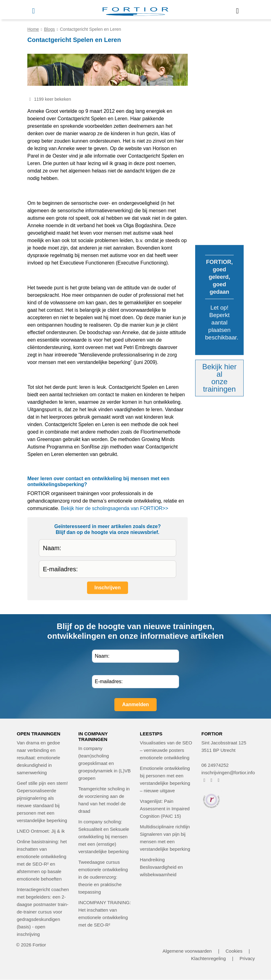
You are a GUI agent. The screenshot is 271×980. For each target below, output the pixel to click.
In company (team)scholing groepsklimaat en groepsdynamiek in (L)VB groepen (104, 763)
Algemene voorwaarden (187, 951)
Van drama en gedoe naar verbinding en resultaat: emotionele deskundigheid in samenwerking (38, 758)
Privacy (247, 958)
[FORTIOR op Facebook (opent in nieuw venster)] (204, 780)
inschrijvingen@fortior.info (228, 773)
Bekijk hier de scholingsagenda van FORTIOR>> (115, 508)
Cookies (234, 951)
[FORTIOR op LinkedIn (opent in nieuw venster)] (219, 780)
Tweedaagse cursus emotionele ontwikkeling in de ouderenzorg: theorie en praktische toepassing (103, 877)
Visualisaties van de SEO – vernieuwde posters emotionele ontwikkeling (166, 750)
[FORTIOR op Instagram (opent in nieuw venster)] (211, 780)
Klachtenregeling (209, 958)
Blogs (50, 29)
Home (33, 29)
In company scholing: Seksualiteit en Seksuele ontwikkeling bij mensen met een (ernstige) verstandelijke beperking (104, 837)
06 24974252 (215, 765)
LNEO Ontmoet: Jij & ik (41, 831)
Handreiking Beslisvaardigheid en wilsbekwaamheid (161, 867)
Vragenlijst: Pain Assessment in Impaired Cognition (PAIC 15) (165, 809)
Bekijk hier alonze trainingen (220, 378)
